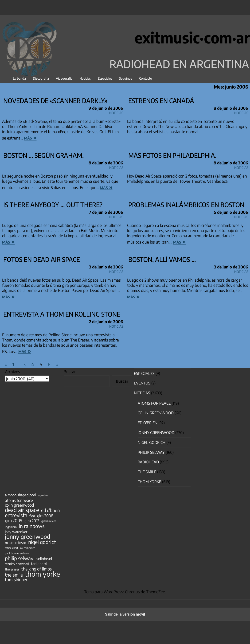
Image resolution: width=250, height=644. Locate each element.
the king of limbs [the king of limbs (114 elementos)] (37, 569)
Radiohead (148, 462)
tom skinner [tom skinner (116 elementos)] (16, 580)
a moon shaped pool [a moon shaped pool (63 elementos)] (20, 495)
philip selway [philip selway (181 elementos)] (19, 558)
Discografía (41, 78)
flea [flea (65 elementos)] (32, 516)
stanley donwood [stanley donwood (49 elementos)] (17, 564)
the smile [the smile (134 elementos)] (14, 575)
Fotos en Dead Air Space (42, 259)
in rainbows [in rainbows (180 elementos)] (32, 526)
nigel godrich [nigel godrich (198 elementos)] (42, 542)
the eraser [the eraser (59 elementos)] (12, 569)
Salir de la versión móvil (125, 614)
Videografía (64, 78)
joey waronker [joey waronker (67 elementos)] (16, 532)
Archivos (12, 372)
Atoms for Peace (154, 403)
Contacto (146, 78)
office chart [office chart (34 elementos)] (12, 548)
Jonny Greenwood (156, 433)
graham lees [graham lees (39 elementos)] (49, 521)
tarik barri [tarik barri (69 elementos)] (39, 564)
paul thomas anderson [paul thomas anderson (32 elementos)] (18, 553)
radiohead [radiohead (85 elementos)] (44, 559)
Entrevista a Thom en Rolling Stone (62, 314)
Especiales (105, 78)
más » (30, 137)
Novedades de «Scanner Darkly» (55, 101)
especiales (144, 373)
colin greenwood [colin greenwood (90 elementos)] (20, 505)
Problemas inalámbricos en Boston (186, 205)
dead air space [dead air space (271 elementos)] (22, 510)
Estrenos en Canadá (161, 101)
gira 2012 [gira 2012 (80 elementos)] (32, 521)
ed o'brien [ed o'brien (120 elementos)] (51, 510)
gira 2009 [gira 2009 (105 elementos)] (14, 520)
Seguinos (126, 78)
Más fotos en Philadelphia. (172, 155)
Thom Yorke (149, 482)
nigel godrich (152, 442)
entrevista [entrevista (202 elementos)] (16, 515)
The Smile (147, 472)
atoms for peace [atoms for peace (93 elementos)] (19, 500)
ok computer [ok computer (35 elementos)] (27, 548)
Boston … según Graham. (43, 155)
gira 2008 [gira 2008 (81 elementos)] (45, 516)
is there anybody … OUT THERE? (53, 205)
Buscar (70, 372)
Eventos (142, 383)
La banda (19, 78)
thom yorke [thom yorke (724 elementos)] (42, 574)
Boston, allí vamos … (162, 259)
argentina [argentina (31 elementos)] (43, 495)
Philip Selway (151, 452)
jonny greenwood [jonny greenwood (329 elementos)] (28, 536)
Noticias (85, 78)
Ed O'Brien (148, 423)
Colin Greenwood (156, 413)
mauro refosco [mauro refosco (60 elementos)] (16, 543)
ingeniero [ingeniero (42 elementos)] (11, 527)
